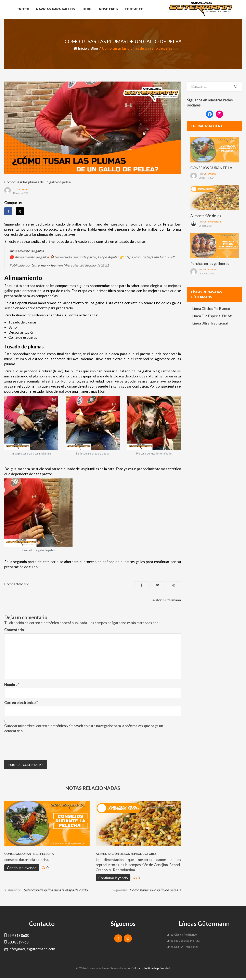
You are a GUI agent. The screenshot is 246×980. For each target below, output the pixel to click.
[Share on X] (20, 211)
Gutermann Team (45, 265)
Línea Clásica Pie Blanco (211, 308)
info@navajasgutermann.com (32, 949)
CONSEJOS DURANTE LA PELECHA (29, 854)
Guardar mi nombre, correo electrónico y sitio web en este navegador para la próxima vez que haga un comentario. (84, 728)
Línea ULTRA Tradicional (182, 947)
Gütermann (23, 189)
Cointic (136, 968)
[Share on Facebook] (8, 211)
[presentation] (35, 746)
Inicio (82, 48)
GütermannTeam (212, 222)
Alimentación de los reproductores (126, 854)
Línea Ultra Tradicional (210, 323)
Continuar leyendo (22, 868)
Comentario (15, 630)
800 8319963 (18, 942)
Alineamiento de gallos (27, 251)
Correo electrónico (21, 703)
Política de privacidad (157, 968)
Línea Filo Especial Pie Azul (213, 316)
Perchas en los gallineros (210, 263)
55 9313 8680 (18, 935)
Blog (94, 48)
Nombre (12, 684)
